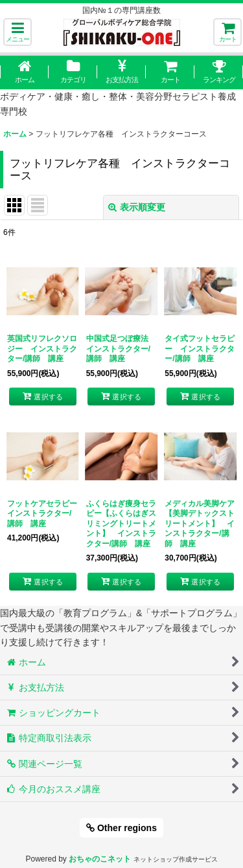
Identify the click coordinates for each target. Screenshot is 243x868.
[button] (17, 32)
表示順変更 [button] (137, 207)
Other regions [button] (121, 828)
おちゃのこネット (100, 859)
